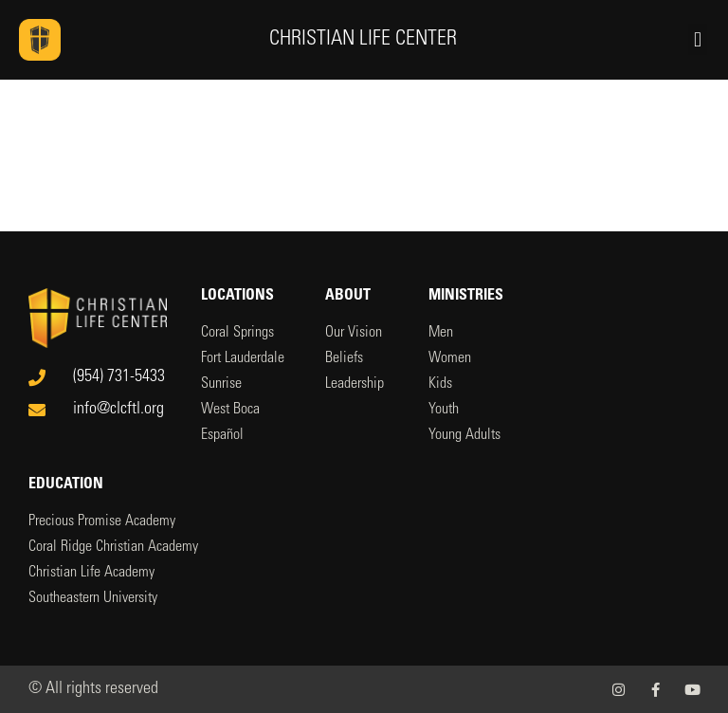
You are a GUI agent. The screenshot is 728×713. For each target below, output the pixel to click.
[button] (697, 39)
